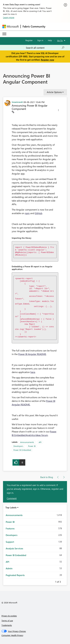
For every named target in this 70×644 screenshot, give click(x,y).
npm (27, 213)
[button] (58, 111)
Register (29, 40)
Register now (47, 60)
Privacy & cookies (9, 616)
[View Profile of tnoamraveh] (17, 102)
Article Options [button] (54, 92)
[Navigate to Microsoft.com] (11, 26)
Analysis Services (14, 548)
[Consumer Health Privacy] (35, 635)
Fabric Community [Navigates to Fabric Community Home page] (34, 26)
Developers (18, 446)
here (33, 372)
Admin (9, 568)
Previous (51, 581)
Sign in (40, 40)
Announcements (27, 442)
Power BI (32, 446)
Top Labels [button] (11, 507)
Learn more (9, 17)
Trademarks (7, 625)
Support (10, 542)
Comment (12, 498)
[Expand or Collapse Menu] (4, 34)
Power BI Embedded (22, 450)
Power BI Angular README (32, 354)
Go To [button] (60, 40)
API (40, 442)
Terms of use (7, 621)
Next (64, 581)
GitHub (38, 213)
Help (50, 40)
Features (10, 528)
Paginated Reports (15, 575)
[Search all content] (45, 48)
